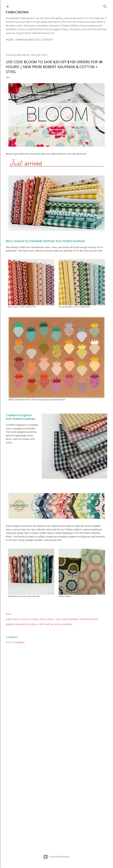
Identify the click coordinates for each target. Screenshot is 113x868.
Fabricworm (17, 13)
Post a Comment (15, 642)
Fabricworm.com (27, 40)
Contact (47, 40)
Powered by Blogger (57, 857)
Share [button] (9, 614)
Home (10, 40)
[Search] (105, 6)
